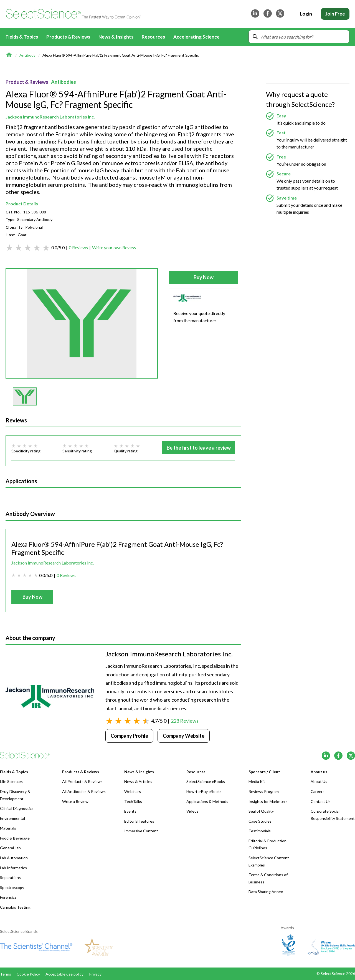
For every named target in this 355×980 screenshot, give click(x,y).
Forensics (8, 897)
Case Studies (260, 821)
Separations (10, 877)
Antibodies (64, 82)
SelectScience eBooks (206, 781)
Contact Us (321, 801)
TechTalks (133, 801)
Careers (318, 791)
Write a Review (75, 801)
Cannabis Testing (15, 907)
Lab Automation (14, 858)
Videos (192, 811)
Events (130, 811)
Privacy (95, 974)
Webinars (133, 791)
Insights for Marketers (268, 801)
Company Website (184, 736)
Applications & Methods (207, 801)
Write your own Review (114, 247)
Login (306, 14)
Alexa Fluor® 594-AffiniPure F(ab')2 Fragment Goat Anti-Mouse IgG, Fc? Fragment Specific (121, 55)
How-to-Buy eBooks (204, 791)
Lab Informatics (13, 868)
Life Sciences (11, 781)
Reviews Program (264, 791)
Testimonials (260, 831)
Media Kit (257, 781)
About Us (319, 781)
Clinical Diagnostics (17, 808)
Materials (8, 828)
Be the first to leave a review (199, 448)
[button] (25, 396)
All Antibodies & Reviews (84, 791)
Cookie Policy (28, 974)
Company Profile (129, 736)
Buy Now (204, 277)
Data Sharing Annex (266, 892)
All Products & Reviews (82, 781)
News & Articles (138, 781)
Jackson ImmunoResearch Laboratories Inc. (50, 117)
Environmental (12, 818)
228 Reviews (185, 721)
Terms (6, 974)
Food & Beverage (15, 838)
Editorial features (139, 821)
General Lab (10, 848)
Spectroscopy (12, 887)
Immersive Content (141, 831)
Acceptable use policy (64, 974)
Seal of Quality (261, 811)
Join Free (335, 14)
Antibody (27, 55)
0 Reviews (78, 247)
